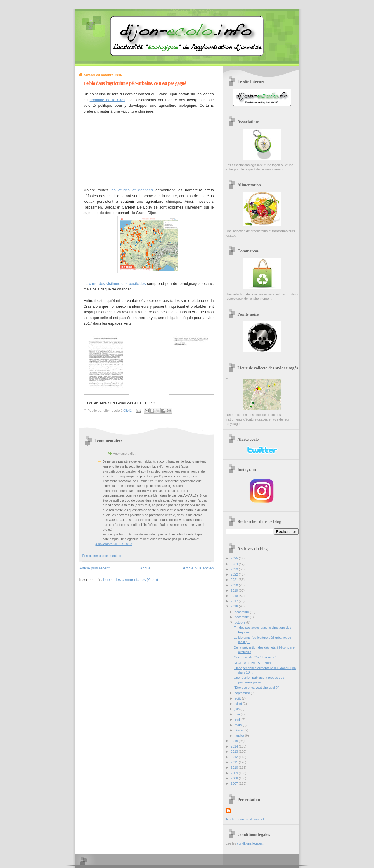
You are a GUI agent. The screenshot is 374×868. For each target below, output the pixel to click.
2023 (235, 569)
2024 (235, 564)
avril (238, 719)
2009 (235, 773)
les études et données (132, 190)
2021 (235, 580)
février (240, 730)
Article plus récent (95, 568)
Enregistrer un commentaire (102, 556)
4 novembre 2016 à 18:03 (114, 544)
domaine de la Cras (108, 100)
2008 (235, 778)
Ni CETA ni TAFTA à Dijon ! (253, 663)
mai (238, 714)
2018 (235, 596)
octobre (240, 622)
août (238, 698)
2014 (235, 746)
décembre (242, 612)
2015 (235, 741)
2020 (235, 585)
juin (238, 709)
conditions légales (250, 843)
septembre (243, 693)
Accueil (146, 568)
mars (239, 725)
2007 (235, 783)
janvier (240, 736)
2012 (235, 757)
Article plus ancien (198, 568)
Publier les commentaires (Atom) (130, 579)
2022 (235, 574)
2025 (235, 558)
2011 (235, 762)
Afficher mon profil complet (245, 819)
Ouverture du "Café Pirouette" (255, 657)
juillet (239, 704)
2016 (235, 606)
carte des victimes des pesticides (117, 284)
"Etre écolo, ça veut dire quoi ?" (256, 688)
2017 (235, 601)
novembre (242, 617)
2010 (235, 767)
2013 (235, 752)
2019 (235, 590)
